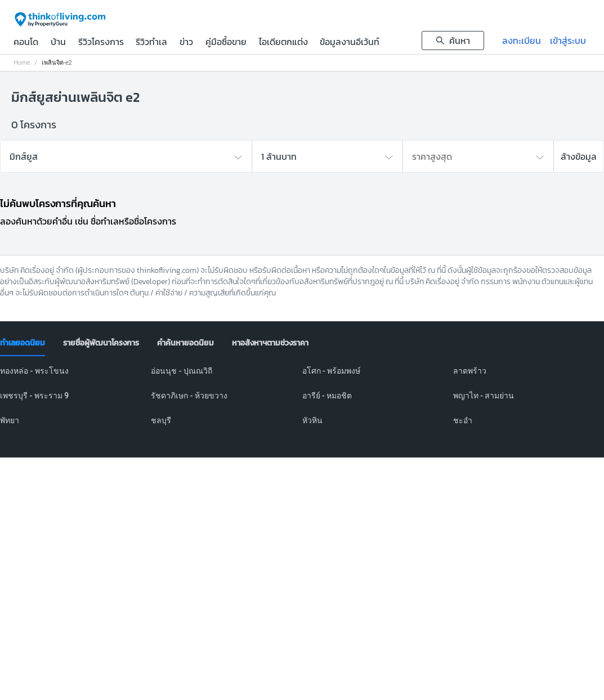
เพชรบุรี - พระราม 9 (34, 396)
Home (22, 63)
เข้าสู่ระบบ (568, 41)
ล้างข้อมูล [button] (579, 156)
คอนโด (26, 43)
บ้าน (58, 43)
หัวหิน (312, 420)
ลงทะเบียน (522, 41)
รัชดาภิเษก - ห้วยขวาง (189, 396)
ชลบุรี (161, 420)
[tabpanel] (302, 402)
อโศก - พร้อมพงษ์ (332, 371)
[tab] (23, 343)
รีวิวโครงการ (101, 43)
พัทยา (10, 420)
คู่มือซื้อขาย (226, 43)
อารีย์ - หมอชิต (327, 396)
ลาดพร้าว (470, 371)
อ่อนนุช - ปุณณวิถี (182, 371)
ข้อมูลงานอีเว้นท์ (350, 43)
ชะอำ (463, 420)
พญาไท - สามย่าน (484, 396)
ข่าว (186, 43)
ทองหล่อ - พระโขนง (34, 371)
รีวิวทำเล (151, 43)
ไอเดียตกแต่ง (283, 43)
